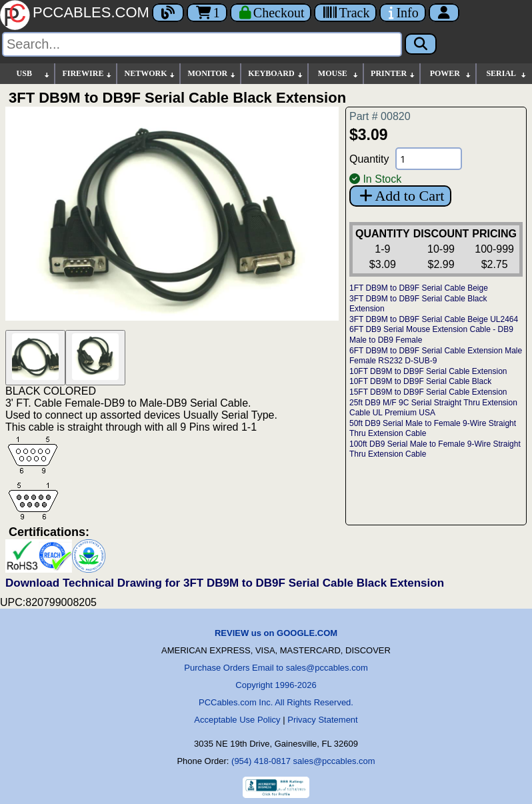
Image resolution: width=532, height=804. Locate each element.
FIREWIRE (87, 74)
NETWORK (150, 74)
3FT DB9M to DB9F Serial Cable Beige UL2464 (434, 319)
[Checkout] (271, 13)
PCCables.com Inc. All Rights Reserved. (276, 702)
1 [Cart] (207, 13)
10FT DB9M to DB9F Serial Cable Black (420, 381)
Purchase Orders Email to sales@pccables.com (276, 668)
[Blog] (168, 13)
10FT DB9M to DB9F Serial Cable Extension (428, 371)
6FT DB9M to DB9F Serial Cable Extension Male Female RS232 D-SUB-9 (436, 356)
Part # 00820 (380, 116)
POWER (451, 74)
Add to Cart (400, 196)
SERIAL (507, 74)
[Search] (202, 44)
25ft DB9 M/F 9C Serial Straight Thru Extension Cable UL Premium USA (433, 408)
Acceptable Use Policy (237, 720)
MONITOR (212, 74)
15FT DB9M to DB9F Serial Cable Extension (428, 392)
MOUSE (339, 74)
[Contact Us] (402, 13)
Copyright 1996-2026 (276, 685)
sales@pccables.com (334, 761)
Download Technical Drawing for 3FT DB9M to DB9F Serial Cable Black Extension (225, 583)
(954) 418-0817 (261, 761)
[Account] (444, 13)
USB (34, 74)
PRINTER (393, 74)
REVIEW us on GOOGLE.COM (276, 633)
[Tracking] (345, 13)
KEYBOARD (276, 74)
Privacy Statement (323, 720)
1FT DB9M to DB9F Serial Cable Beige (419, 288)
